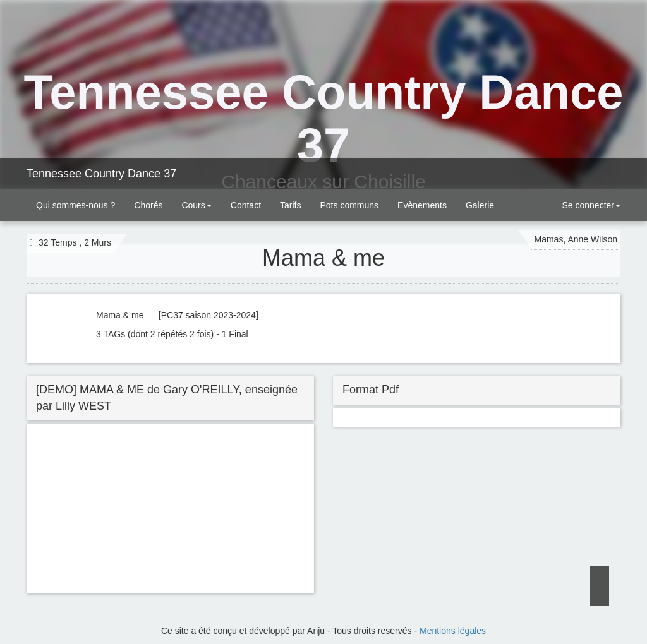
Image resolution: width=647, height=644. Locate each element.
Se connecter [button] (590, 205)
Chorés (148, 205)
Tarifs (290, 205)
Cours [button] (196, 205)
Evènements (422, 205)
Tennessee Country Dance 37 (101, 174)
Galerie (480, 205)
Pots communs (349, 205)
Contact (246, 205)
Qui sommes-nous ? (76, 205)
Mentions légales (453, 631)
